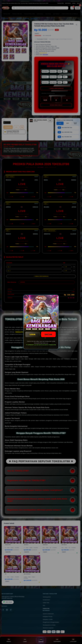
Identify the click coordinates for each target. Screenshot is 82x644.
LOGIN (33, 334)
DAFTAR (48, 334)
